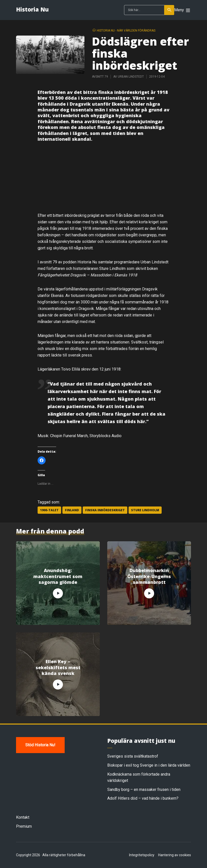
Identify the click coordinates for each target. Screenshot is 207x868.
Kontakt (23, 817)
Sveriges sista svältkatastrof (133, 756)
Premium (24, 826)
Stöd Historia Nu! (40, 745)
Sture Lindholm (145, 510)
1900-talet (49, 510)
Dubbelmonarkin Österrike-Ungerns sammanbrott (149, 576)
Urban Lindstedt (131, 77)
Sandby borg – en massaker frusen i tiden (144, 790)
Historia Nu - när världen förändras (126, 31)
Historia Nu (32, 9)
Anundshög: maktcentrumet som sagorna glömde (58, 576)
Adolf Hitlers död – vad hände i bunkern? (143, 798)
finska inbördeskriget (105, 510)
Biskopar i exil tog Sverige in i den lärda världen (149, 765)
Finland (72, 510)
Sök (170, 10)
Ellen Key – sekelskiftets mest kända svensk (58, 667)
